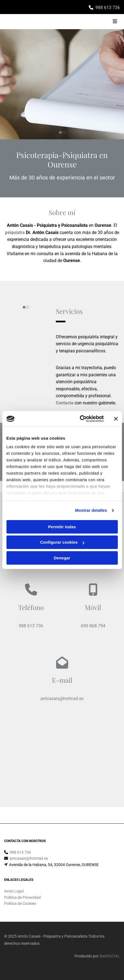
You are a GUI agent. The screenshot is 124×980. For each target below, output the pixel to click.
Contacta (65, 403)
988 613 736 (108, 8)
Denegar (62, 558)
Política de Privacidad (22, 897)
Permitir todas (62, 527)
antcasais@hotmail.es (62, 699)
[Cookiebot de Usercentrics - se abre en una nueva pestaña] (80, 419)
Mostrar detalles (91, 510)
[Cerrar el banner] (116, 419)
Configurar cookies (62, 542)
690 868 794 (93, 626)
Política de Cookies (20, 903)
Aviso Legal (14, 891)
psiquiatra (15, 232)
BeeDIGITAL (110, 956)
